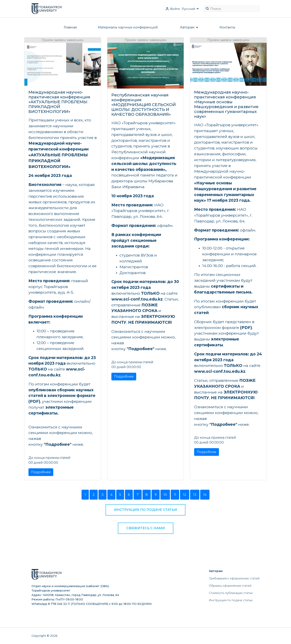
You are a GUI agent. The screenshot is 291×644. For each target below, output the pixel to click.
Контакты (227, 27)
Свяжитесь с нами (146, 528)
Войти (175, 9)
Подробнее (41, 472)
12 (185, 495)
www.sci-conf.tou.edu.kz (137, 299)
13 (195, 495)
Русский (188, 9)
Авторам (187, 27)
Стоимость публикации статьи (231, 593)
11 (175, 495)
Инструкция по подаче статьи (145, 510)
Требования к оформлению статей (234, 578)
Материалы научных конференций (128, 27)
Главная (70, 27)
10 (165, 495)
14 (205, 495)
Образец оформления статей (230, 586)
